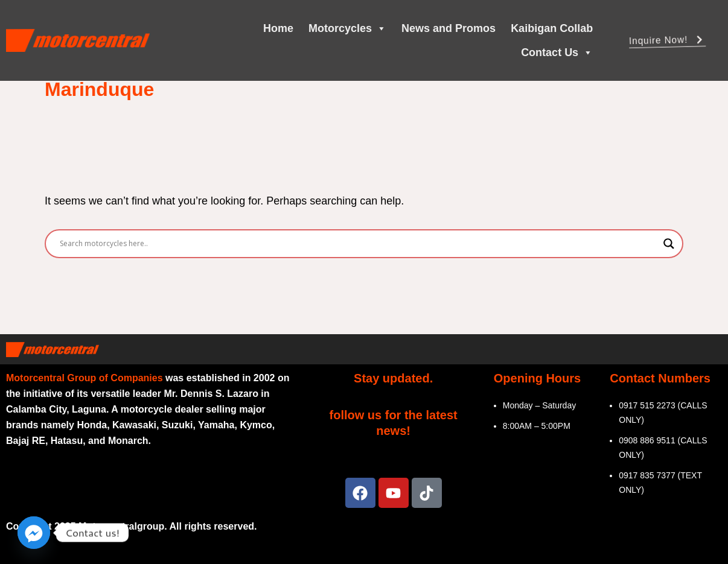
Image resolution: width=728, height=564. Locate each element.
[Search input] (359, 244)
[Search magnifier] (669, 244)
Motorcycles (347, 28)
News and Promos (449, 28)
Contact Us (557, 52)
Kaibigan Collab (552, 28)
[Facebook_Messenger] (34, 533)
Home (278, 28)
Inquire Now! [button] (667, 41)
